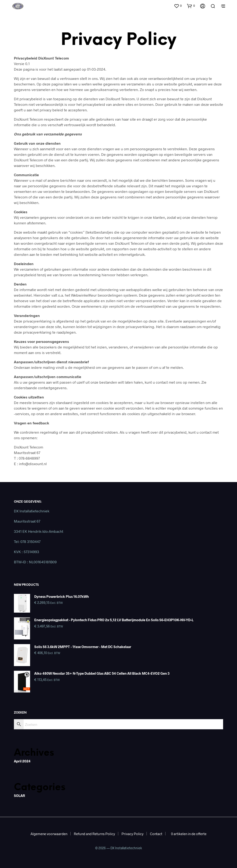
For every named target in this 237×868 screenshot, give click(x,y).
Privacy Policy (133, 834)
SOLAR (19, 796)
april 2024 (22, 761)
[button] (178, 6)
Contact (156, 834)
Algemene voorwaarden (49, 834)
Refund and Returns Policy (94, 834)
